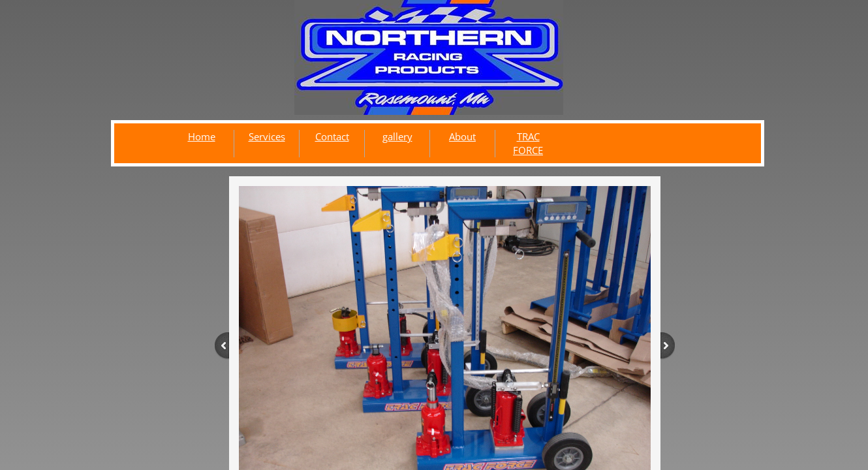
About (462, 136)
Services (267, 136)
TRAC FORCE (528, 143)
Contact (332, 136)
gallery (397, 136)
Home (202, 136)
